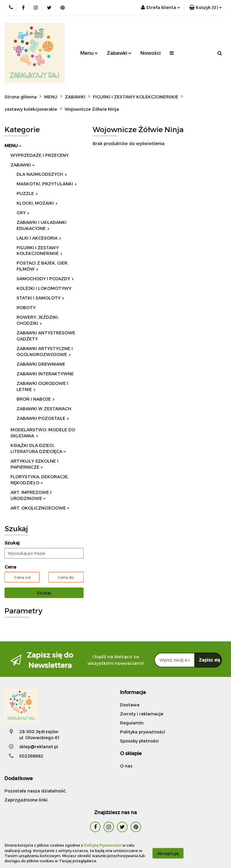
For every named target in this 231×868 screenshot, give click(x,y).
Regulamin (132, 723)
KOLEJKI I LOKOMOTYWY (44, 288)
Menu (89, 53)
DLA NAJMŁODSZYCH (42, 174)
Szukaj (44, 593)
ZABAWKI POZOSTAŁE (43, 418)
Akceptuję (168, 853)
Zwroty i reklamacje (142, 714)
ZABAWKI (23, 165)
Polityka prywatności (143, 732)
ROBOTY (26, 307)
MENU (13, 145)
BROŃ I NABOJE (35, 399)
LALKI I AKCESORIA (39, 238)
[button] (206, 8)
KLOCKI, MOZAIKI (37, 203)
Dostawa (130, 705)
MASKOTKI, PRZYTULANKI (47, 184)
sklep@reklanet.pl (39, 747)
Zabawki (119, 53)
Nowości (151, 53)
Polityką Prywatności (103, 845)
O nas (126, 766)
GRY (23, 213)
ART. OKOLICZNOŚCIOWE (40, 508)
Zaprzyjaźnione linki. (26, 800)
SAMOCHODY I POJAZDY (45, 279)
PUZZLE (27, 193)
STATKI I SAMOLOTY (40, 298)
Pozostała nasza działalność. (35, 791)
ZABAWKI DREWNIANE (41, 364)
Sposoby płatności (139, 741)
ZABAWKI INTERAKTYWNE (45, 374)
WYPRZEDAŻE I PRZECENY (40, 155)
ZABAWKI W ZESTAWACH (44, 409)
